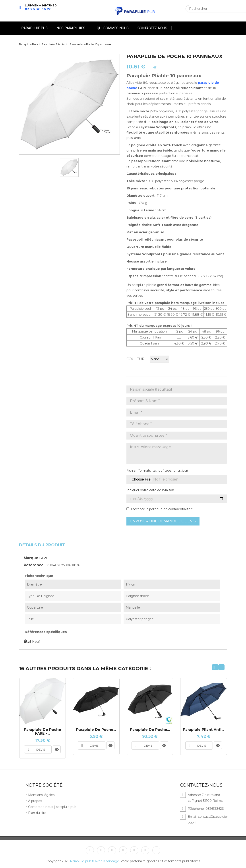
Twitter (101, 850)
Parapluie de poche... (96, 730)
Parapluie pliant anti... (203, 730)
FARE (44, 558)
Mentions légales (41, 795)
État (27, 641)
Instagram (134, 850)
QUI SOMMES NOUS (113, 28)
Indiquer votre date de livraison (150, 490)
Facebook (90, 850)
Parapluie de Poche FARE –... (43, 732)
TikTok (156, 850)
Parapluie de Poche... (150, 730)
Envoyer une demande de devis (163, 521)
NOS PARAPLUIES (71, 28)
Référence (34, 565)
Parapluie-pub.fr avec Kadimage (95, 861)
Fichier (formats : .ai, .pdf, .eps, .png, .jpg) (157, 471)
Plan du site (37, 813)
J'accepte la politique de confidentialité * (159, 509)
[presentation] (215, 667)
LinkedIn (145, 850)
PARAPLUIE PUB (34, 28)
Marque (31, 558)
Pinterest (123, 850)
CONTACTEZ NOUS (152, 28)
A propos (35, 801)
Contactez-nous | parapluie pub (52, 807)
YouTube (112, 850)
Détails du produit (42, 545)
